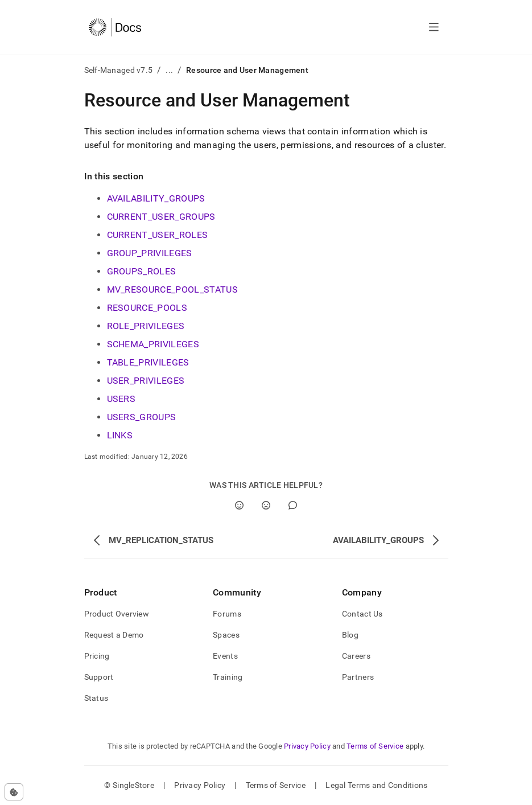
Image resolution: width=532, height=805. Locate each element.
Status (96, 698)
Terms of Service (375, 746)
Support (99, 677)
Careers (356, 656)
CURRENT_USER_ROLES (158, 235)
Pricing (97, 656)
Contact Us (362, 614)
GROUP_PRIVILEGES (150, 253)
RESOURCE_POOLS (147, 308)
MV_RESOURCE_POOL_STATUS (172, 289)
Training (228, 677)
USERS (121, 399)
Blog (350, 635)
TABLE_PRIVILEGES (148, 362)
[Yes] (239, 505)
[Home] (115, 27)
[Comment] (293, 505)
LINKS (120, 435)
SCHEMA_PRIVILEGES (153, 344)
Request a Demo (114, 635)
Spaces (226, 635)
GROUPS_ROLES (142, 271)
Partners (358, 677)
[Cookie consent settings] (14, 792)
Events (225, 656)
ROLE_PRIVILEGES (146, 326)
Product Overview (117, 614)
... (169, 70)
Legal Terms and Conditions (376, 785)
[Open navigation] (434, 27)
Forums (227, 614)
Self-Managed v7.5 (119, 70)
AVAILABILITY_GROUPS (156, 198)
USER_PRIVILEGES (146, 381)
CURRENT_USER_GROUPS (161, 217)
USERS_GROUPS (142, 417)
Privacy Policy (307, 746)
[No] (266, 505)
